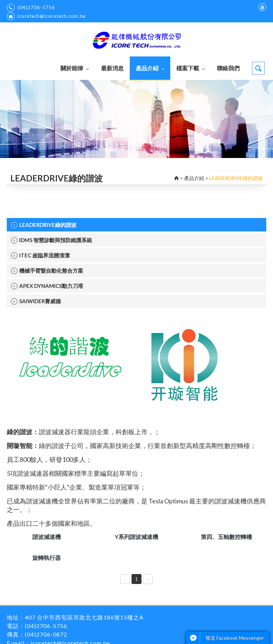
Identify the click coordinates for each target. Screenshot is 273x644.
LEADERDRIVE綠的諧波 (44, 225)
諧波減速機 (47, 537)
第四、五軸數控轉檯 (226, 537)
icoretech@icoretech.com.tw (46, 16)
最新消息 (112, 68)
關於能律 (75, 68)
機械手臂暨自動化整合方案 (47, 271)
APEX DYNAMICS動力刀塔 (47, 286)
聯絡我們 (228, 68)
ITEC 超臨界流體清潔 (40, 255)
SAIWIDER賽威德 (36, 301)
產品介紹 (150, 68)
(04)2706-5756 (31, 8)
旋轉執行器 (47, 558)
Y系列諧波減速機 (136, 537)
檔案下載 (191, 68)
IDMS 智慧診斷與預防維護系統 (52, 240)
